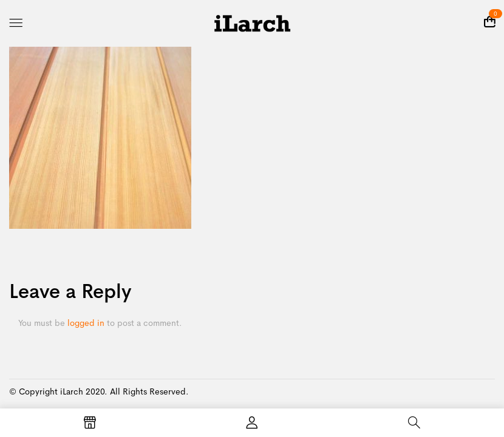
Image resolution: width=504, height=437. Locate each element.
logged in (86, 323)
